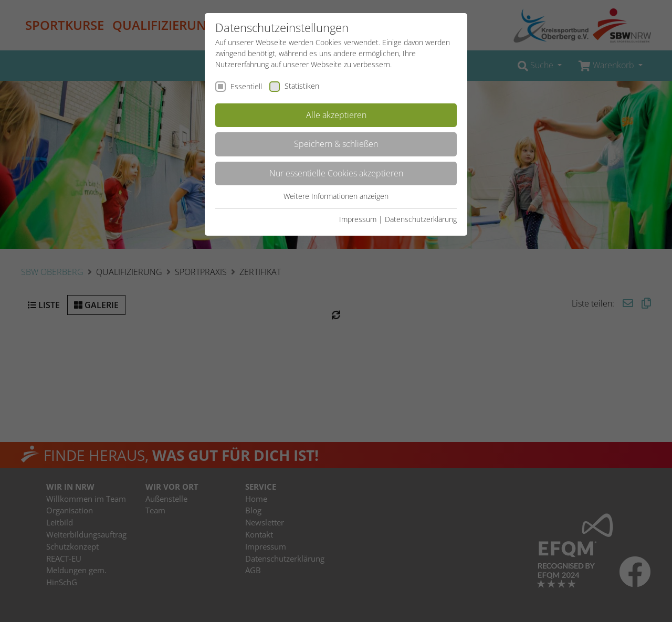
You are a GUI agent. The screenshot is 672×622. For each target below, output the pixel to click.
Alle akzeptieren (336, 115)
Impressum (358, 219)
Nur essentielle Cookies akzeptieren (336, 173)
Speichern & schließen (336, 144)
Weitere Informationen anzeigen (336, 196)
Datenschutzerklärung (421, 219)
